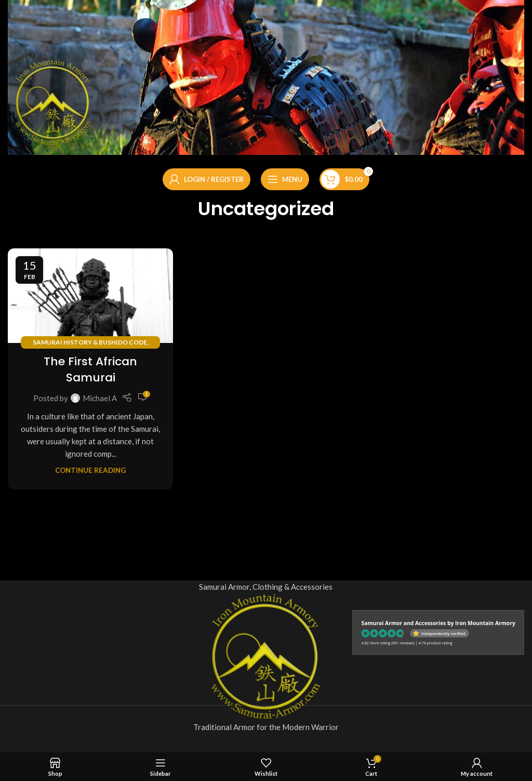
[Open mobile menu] (285, 179)
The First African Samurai (90, 369)
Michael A (100, 398)
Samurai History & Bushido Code (90, 342)
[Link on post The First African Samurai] (90, 296)
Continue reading (90, 470)
